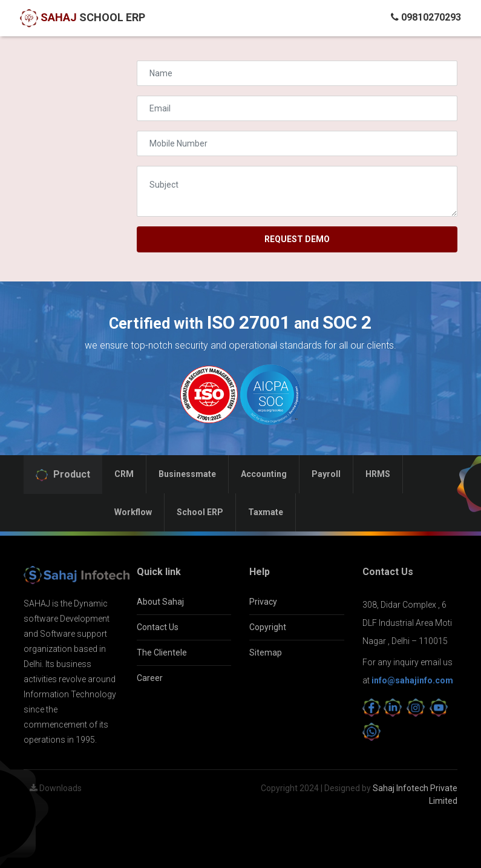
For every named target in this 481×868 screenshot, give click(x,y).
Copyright (268, 627)
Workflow (133, 512)
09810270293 (426, 17)
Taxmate (266, 512)
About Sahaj (160, 602)
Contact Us (158, 627)
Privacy (263, 602)
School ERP (200, 512)
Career (150, 678)
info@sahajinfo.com (412, 680)
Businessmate (187, 474)
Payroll (326, 474)
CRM (124, 474)
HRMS (378, 474)
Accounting (264, 474)
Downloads (56, 788)
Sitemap (266, 653)
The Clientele (162, 653)
